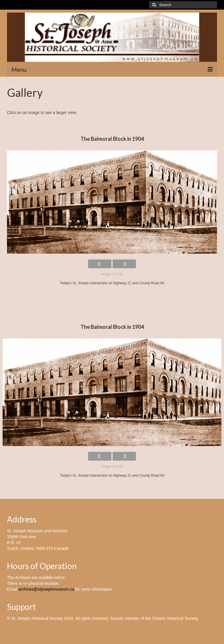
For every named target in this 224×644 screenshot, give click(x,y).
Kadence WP (117, 634)
